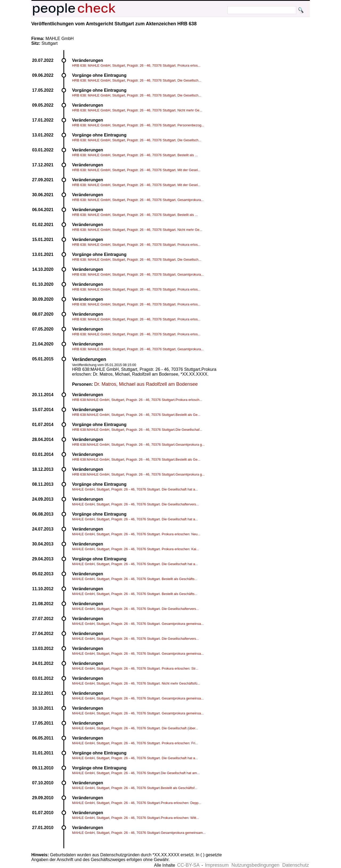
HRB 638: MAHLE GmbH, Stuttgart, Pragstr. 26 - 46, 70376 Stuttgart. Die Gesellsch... (137, 80)
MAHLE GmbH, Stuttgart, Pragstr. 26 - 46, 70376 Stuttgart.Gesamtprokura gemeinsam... (139, 833)
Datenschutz (295, 865)
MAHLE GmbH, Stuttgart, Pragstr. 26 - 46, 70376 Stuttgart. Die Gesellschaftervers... (136, 504)
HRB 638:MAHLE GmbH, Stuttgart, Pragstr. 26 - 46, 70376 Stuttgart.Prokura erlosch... (137, 400)
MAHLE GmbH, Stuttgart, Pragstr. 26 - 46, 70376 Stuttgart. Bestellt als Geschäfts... (135, 579)
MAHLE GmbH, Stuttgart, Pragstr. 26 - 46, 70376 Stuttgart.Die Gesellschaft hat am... (136, 773)
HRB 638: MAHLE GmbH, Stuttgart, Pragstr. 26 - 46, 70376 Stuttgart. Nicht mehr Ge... (137, 110)
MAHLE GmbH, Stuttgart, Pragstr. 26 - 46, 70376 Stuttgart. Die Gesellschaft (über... (135, 728)
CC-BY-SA (188, 865)
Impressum (217, 865)
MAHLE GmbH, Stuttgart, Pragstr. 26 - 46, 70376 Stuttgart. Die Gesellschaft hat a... (135, 489)
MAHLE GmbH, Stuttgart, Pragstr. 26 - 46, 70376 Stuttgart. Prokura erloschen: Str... (135, 668)
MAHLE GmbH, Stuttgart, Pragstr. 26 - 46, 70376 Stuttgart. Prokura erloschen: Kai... (136, 549)
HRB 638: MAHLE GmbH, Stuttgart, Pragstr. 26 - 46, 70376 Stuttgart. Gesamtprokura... (138, 200)
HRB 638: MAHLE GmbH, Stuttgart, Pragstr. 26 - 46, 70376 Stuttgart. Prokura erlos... (136, 65)
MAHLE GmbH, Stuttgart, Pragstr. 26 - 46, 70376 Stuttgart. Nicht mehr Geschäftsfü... (136, 683)
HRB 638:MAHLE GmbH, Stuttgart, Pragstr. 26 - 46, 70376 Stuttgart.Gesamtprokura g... (139, 445)
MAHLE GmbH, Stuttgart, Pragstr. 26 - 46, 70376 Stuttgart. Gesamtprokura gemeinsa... (138, 624)
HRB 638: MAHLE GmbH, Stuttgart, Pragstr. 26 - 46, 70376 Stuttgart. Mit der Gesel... (136, 170)
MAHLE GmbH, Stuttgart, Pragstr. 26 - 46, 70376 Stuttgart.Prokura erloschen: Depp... (137, 803)
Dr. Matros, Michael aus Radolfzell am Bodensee (146, 384)
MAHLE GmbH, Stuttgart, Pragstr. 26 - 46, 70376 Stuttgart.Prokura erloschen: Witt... (136, 818)
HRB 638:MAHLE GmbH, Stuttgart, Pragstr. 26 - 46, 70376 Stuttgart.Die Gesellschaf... (137, 430)
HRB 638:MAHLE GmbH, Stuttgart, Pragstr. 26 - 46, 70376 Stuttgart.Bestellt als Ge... (136, 415)
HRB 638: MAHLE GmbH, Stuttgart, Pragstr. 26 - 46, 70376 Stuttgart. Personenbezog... (138, 125)
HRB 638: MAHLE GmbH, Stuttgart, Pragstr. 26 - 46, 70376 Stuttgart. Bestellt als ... (135, 155)
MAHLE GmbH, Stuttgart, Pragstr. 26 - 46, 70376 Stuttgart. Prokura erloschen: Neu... (136, 534)
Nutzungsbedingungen (255, 865)
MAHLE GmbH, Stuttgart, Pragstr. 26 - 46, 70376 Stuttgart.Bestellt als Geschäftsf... (135, 788)
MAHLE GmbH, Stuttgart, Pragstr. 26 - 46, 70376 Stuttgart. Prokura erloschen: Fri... (135, 743)
